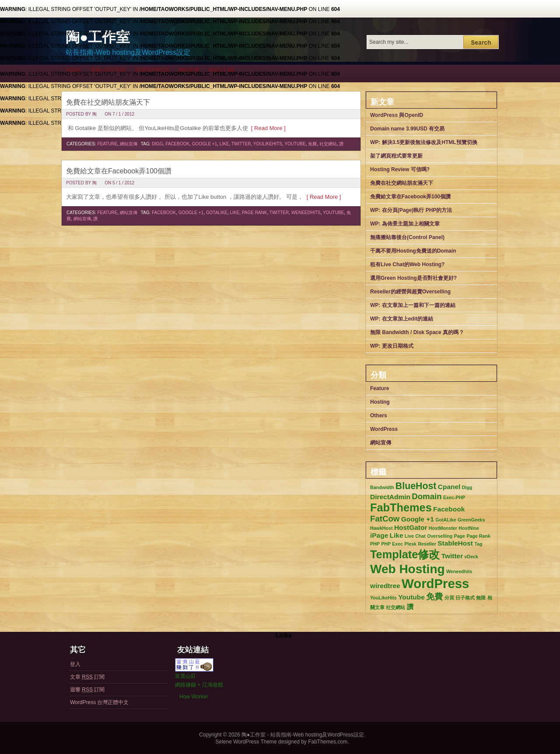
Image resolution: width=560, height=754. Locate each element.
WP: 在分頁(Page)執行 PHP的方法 (411, 210)
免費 (312, 144)
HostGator (411, 527)
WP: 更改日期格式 (392, 346)
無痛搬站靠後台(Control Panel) (407, 237)
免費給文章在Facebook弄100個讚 (119, 171)
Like (224, 144)
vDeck (471, 557)
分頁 (449, 598)
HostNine (469, 528)
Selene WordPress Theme (246, 742)
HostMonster (443, 528)
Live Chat (415, 536)
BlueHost (416, 486)
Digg (157, 144)
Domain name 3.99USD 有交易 (407, 129)
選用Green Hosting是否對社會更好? (413, 278)
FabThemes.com (328, 742)
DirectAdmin (390, 497)
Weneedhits (306, 213)
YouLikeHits (268, 144)
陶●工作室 (98, 37)
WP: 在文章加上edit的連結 (402, 319)
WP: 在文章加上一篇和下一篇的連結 (413, 305)
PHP (375, 544)
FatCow (385, 519)
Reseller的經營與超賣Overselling (410, 292)
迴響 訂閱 (87, 690)
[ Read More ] (267, 128)
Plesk (410, 544)
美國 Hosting (108, 70)
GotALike (217, 213)
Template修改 (405, 554)
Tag (478, 544)
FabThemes (401, 507)
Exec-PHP (454, 497)
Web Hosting (408, 569)
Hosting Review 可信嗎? (400, 169)
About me (221, 70)
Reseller (427, 544)
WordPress (152, 70)
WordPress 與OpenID (397, 115)
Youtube (295, 144)
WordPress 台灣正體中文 (99, 702)
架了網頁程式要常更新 (396, 156)
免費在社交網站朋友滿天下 (108, 102)
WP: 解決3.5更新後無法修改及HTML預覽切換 (424, 142)
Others (379, 416)
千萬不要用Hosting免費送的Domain (413, 251)
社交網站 (328, 144)
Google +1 (205, 144)
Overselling (440, 536)
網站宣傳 (189, 70)
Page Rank (255, 213)
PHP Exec (392, 544)
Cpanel (449, 487)
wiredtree (385, 586)
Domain (427, 496)
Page (460, 536)
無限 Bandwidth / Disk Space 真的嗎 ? (417, 332)
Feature (107, 144)
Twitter (241, 144)
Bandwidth (382, 487)
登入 (75, 664)
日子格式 (465, 598)
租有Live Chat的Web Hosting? (407, 264)
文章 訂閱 (87, 677)
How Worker (194, 697)
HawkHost (381, 528)
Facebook (177, 144)
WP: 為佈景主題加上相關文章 (405, 224)
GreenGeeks (471, 520)
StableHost (455, 543)
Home (73, 70)
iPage (379, 535)
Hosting (380, 402)
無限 (481, 598)
